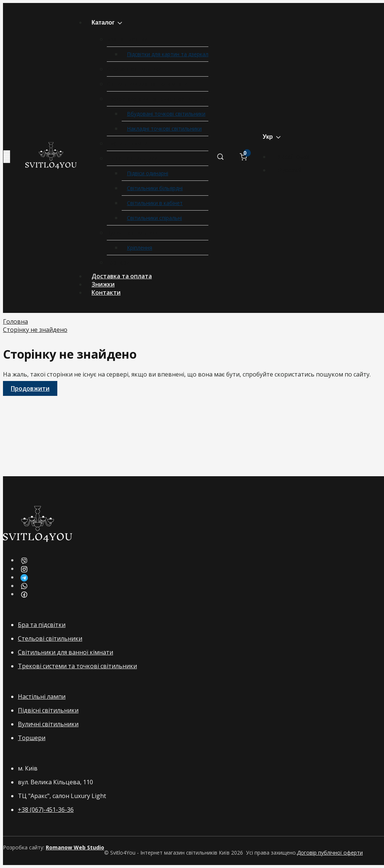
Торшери (118, 262)
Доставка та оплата (122, 276)
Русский (290, 170)
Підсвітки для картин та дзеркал (168, 54)
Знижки (103, 284)
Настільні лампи (127, 143)
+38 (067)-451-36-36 (46, 810)
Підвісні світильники (132, 158)
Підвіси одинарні (148, 173)
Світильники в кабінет (155, 203)
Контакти (106, 292)
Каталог (108, 23)
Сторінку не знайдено (35, 330)
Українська (294, 157)
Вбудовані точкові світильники (166, 114)
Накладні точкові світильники (164, 129)
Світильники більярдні (155, 188)
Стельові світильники (134, 69)
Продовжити (30, 388)
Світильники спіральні (154, 218)
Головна (15, 321)
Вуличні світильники (132, 233)
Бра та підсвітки (127, 39)
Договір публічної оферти (330, 853)
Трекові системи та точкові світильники (158, 99)
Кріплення (140, 248)
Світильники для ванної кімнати (147, 84)
